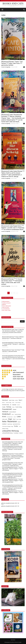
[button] (24, 10)
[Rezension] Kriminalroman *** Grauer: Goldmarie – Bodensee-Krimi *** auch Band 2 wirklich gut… (13, 338)
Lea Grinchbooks (6, 309)
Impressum (13, 640)
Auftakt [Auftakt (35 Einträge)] (16, 400)
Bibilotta (4, 304)
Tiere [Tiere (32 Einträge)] (20, 426)
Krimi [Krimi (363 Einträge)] (4, 417)
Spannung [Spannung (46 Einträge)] (10, 424)
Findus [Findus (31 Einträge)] (13, 407)
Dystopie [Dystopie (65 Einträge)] (14, 405)
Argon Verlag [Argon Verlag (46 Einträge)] (12, 400)
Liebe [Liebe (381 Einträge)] (19, 417)
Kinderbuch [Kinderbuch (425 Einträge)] (6, 414)
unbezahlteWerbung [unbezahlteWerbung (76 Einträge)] (7, 433)
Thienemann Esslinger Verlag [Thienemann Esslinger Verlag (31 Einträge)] (8, 426)
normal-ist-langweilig (6, 67)
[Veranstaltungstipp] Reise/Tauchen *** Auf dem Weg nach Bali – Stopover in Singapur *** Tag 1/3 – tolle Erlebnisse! (13, 469)
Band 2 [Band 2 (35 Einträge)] (4, 402)
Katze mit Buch (6, 307)
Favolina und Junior (6, 303)
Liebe (3, 59)
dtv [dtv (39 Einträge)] (11, 405)
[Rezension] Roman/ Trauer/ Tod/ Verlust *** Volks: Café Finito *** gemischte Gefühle (12, 63)
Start (2, 13)
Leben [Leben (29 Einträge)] (15, 417)
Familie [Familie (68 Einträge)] (4, 407)
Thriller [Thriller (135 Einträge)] (16, 426)
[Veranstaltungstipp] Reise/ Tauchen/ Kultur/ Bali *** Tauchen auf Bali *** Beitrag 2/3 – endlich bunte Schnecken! (13, 344)
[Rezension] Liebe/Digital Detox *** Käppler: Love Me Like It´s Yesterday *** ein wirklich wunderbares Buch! (13, 228)
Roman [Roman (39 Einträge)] (19, 422)
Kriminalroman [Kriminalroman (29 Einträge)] (10, 417)
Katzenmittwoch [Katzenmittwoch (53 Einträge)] (13, 412)
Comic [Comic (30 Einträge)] (13, 402)
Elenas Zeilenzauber (7, 306)
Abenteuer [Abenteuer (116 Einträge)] (5, 400)
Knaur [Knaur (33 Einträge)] (13, 414)
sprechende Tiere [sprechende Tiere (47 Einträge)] (16, 424)
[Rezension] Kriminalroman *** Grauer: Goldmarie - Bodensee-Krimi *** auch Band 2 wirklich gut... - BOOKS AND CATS (13, 455)
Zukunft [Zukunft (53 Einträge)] (21, 433)
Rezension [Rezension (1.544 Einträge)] (12, 421)
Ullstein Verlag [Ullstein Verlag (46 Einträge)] (5, 429)
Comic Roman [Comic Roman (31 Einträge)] (18, 402)
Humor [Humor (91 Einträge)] (15, 409)
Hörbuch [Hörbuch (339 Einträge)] (5, 412)
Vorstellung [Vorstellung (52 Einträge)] (16, 433)
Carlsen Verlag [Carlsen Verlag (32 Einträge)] (8, 402)
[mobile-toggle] (2, 10)
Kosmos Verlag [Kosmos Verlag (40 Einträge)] (18, 414)
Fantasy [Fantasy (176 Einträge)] (9, 407)
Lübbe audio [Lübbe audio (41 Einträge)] (5, 419)
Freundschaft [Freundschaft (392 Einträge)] (7, 409)
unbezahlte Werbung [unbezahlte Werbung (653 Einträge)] (10, 431)
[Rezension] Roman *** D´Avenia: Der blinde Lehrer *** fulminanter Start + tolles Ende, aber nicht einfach (12, 282)
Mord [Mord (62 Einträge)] (14, 419)
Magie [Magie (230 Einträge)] (10, 419)
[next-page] (17, 293)
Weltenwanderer (6, 301)
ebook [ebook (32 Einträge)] (18, 405)
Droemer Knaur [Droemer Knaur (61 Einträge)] (6, 405)
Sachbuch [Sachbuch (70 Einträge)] (4, 424)
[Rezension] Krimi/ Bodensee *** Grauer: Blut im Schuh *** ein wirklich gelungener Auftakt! (13, 458)
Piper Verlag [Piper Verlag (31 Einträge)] (19, 419)
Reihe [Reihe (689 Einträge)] (4, 421)
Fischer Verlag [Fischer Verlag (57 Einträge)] (19, 407)
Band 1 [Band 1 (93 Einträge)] (21, 400)
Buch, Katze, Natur (6, 310)
